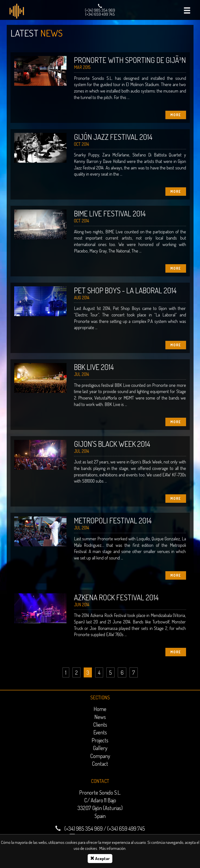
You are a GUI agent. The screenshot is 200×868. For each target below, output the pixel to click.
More (176, 115)
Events (100, 732)
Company (100, 756)
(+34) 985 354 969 (100, 10)
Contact (100, 764)
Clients (100, 724)
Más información (112, 848)
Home (100, 709)
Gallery (100, 748)
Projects (100, 740)
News (100, 717)
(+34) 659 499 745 (100, 14)
